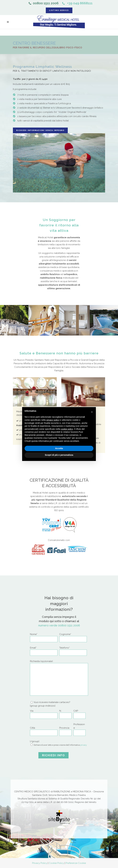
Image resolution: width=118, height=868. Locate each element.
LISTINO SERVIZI (59, 10)
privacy (84, 745)
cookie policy (67, 429)
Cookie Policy (56, 863)
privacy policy (53, 420)
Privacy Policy (40, 863)
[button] (92, 412)
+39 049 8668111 (77, 3)
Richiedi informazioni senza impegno (40, 130)
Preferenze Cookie (76, 863)
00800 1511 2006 (44, 3)
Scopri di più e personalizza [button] (59, 455)
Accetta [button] (59, 448)
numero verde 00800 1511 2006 (59, 625)
